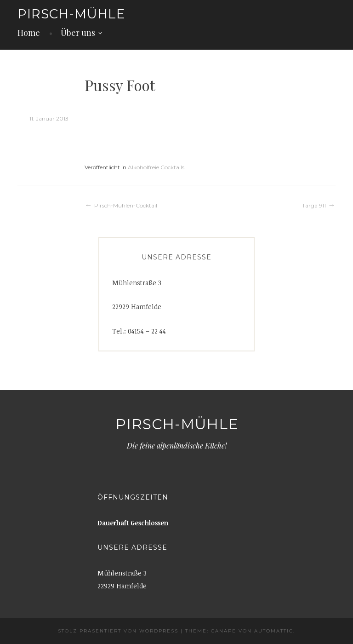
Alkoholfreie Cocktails (156, 167)
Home (29, 33)
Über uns (78, 33)
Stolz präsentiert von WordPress (118, 631)
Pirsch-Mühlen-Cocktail (126, 205)
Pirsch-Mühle (71, 14)
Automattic (274, 631)
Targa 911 (314, 205)
